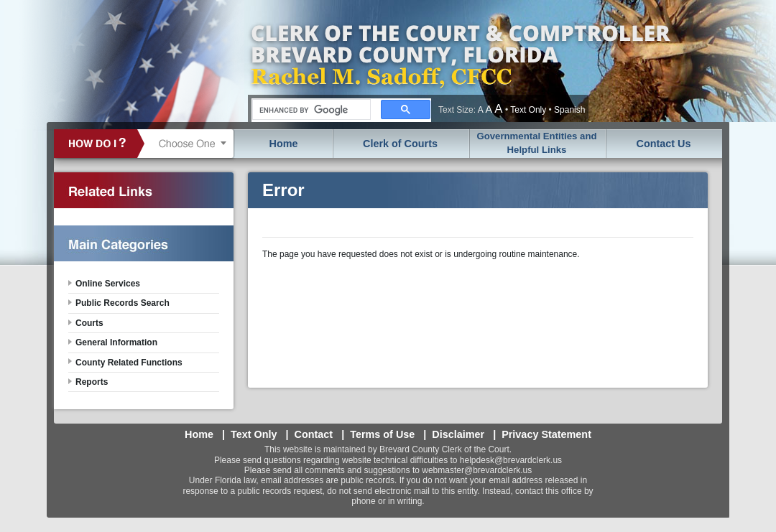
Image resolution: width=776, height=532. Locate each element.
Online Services (108, 284)
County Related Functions (129, 363)
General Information (116, 342)
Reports (92, 382)
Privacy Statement (546, 434)
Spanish (569, 110)
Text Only (528, 110)
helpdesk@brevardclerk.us (511, 460)
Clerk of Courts (400, 144)
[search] (310, 110)
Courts (89, 323)
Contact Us (664, 144)
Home (284, 144)
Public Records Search (123, 303)
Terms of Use (382, 434)
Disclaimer (458, 434)
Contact (314, 434)
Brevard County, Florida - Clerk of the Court (460, 61)
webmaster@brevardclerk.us (477, 470)
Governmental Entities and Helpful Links (536, 143)
